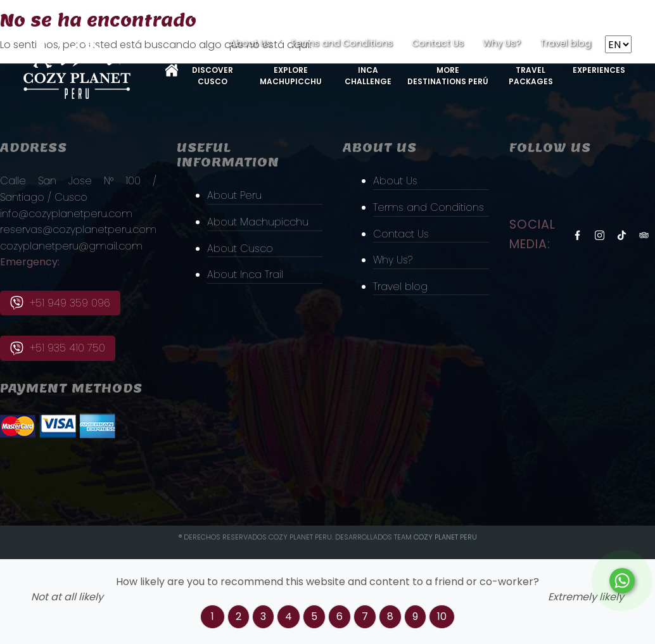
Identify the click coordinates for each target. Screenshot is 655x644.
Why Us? (502, 43)
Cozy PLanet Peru (445, 537)
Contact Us (438, 43)
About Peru (234, 195)
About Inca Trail (245, 275)
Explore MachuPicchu (291, 76)
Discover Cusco (213, 76)
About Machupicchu (258, 222)
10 (442, 616)
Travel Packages (531, 76)
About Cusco (240, 249)
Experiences (599, 70)
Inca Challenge (368, 76)
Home (172, 70)
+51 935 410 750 (58, 348)
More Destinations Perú (448, 76)
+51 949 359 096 (60, 303)
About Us (250, 43)
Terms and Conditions (341, 43)
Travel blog (565, 43)
